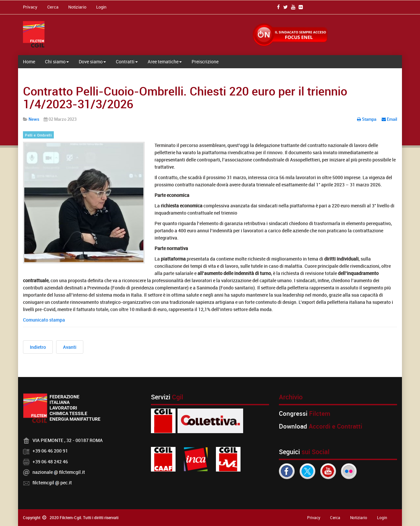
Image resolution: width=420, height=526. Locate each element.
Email (389, 119)
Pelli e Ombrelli (38, 135)
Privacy (30, 7)
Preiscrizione (205, 62)
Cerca (53, 7)
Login (101, 7)
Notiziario (77, 7)
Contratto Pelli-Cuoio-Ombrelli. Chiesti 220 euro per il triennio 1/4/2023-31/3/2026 (185, 97)
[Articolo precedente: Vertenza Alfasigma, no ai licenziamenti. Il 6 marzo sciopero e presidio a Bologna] (38, 347)
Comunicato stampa (44, 320)
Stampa (367, 119)
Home (29, 62)
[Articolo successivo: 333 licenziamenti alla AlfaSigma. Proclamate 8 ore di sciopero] (70, 347)
